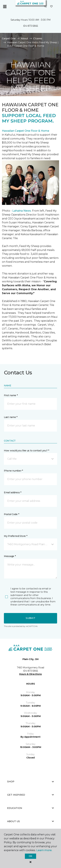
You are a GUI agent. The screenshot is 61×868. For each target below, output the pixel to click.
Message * (10, 556)
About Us (30, 821)
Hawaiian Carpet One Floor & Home (26, 131)
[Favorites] (51, 7)
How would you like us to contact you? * (27, 451)
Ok (30, 856)
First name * (11, 395)
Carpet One (9, 38)
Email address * (13, 492)
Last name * (11, 417)
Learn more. (44, 850)
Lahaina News (22, 211)
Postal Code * (11, 514)
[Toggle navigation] (5, 7)
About (24, 38)
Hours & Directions (30, 674)
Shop (30, 782)
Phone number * (13, 471)
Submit (30, 618)
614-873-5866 (31, 26)
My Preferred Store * (16, 536)
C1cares (38, 38)
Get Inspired (30, 795)
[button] (45, 7)
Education (30, 808)
